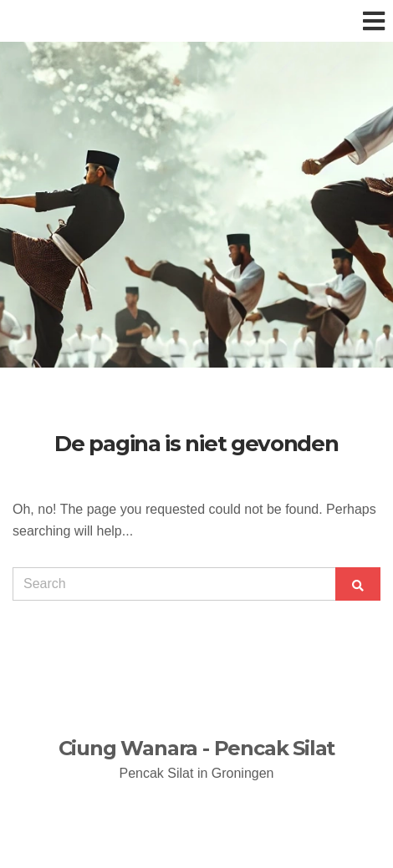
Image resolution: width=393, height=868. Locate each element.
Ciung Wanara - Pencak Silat (197, 748)
